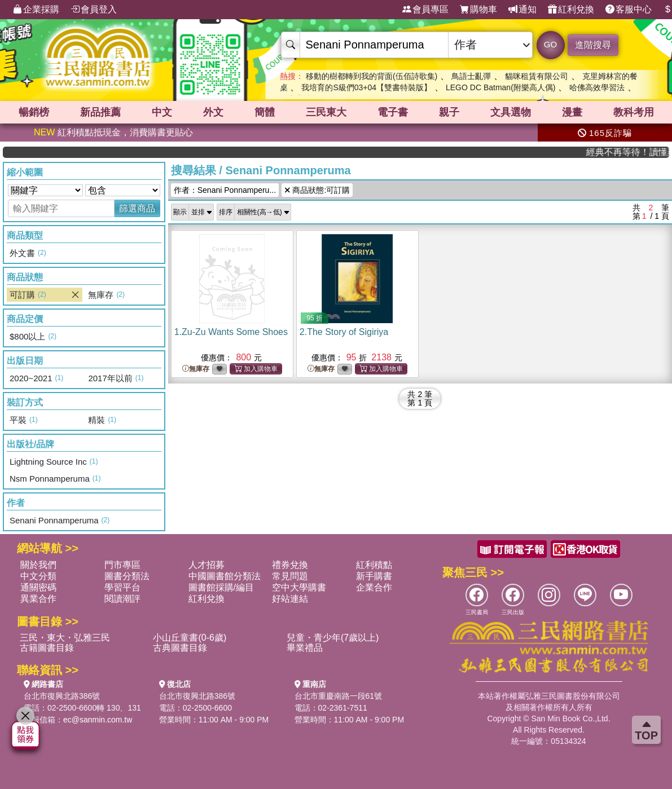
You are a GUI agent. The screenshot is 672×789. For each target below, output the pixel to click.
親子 (449, 112)
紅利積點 (374, 565)
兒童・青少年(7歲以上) (333, 638)
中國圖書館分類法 (225, 576)
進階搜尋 (593, 45)
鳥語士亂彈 (471, 76)
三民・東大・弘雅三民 (65, 638)
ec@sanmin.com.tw (98, 720)
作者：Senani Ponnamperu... (225, 190)
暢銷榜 (34, 112)
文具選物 (511, 112)
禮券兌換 (290, 565)
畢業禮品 (305, 648)
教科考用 (634, 112)
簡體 (265, 112)
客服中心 (629, 10)
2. (344, 332)
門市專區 (122, 565)
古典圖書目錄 (180, 648)
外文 (213, 112)
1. (231, 332)
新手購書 (374, 576)
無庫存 (196, 369)
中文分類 (38, 576)
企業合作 (374, 587)
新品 (100, 112)
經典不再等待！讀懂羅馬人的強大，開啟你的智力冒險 (635, 152)
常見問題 (290, 576)
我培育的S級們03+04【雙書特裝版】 (366, 87)
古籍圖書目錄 (47, 648)
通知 (522, 10)
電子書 (393, 112)
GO (550, 44)
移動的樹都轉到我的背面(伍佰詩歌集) (372, 76)
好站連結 (290, 599)
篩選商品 (137, 208)
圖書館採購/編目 (221, 587)
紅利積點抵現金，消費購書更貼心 (113, 132)
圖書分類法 (127, 576)
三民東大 (326, 112)
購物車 (478, 10)
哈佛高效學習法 (597, 87)
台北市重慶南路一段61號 (339, 696)
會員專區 (425, 10)
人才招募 (207, 565)
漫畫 (572, 112)
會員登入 (94, 10)
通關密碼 (38, 587)
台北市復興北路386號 (62, 696)
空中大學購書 (299, 587)
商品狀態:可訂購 (317, 190)
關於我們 (38, 565)
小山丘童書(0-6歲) (190, 638)
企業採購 (36, 10)
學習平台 (122, 587)
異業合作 (38, 599)
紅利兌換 (571, 10)
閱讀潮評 (122, 599)
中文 (162, 112)
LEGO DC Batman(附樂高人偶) (500, 87)
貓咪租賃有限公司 (537, 76)
